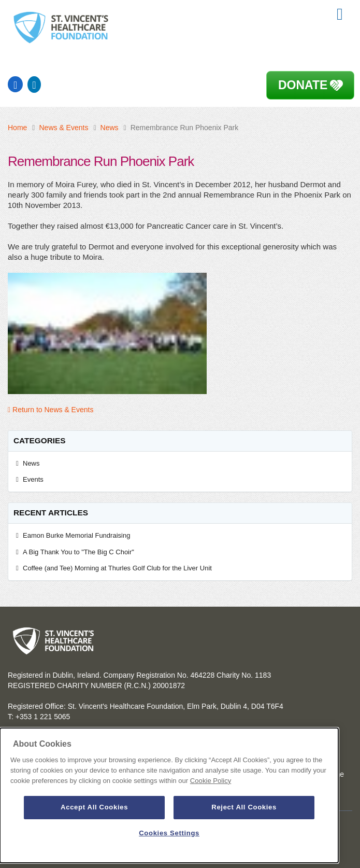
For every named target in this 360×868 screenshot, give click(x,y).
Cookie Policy (211, 781)
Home (17, 128)
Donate (303, 85)
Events (33, 479)
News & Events (63, 128)
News (110, 128)
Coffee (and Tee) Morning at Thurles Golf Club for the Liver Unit (117, 568)
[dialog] (169, 795)
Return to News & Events (51, 410)
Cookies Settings (169, 833)
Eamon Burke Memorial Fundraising (76, 535)
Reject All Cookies (244, 807)
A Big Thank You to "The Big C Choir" (80, 552)
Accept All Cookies (94, 807)
